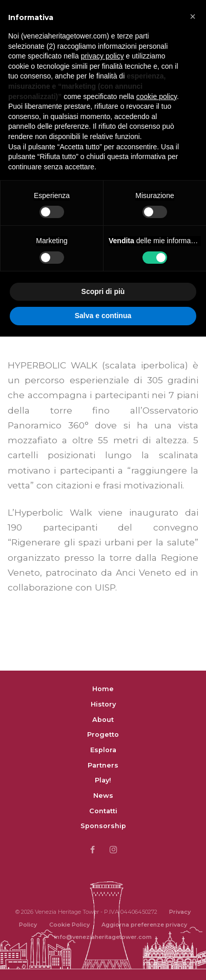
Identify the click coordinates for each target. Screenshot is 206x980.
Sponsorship (103, 826)
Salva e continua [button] (103, 316)
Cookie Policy (69, 925)
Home (103, 689)
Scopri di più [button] (103, 291)
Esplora (103, 750)
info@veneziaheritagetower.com (103, 937)
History (103, 704)
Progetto (103, 734)
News (103, 796)
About (103, 720)
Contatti (103, 811)
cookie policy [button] (157, 96)
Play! (103, 780)
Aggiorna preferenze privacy (144, 925)
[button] (193, 16)
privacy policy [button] (102, 56)
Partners (103, 765)
